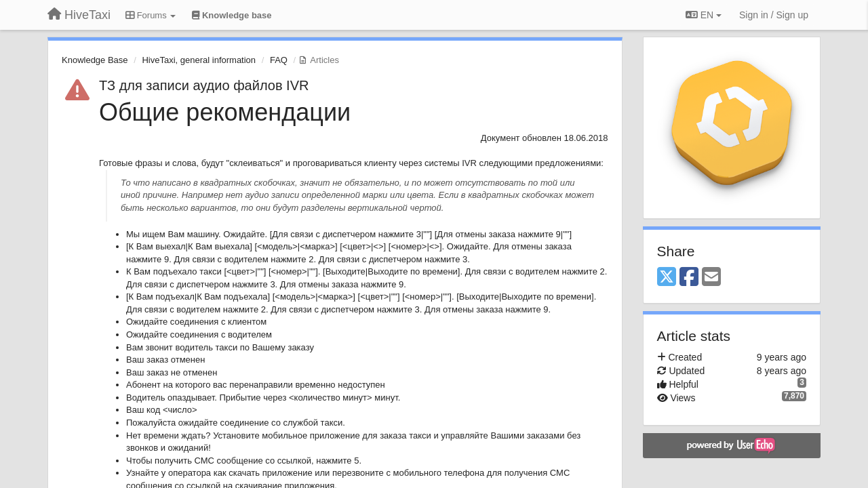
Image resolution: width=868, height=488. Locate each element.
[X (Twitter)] (667, 278)
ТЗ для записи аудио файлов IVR (204, 85)
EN (704, 15)
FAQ (279, 60)
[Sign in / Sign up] (774, 15)
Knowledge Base (95, 60)
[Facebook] (689, 278)
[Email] (711, 278)
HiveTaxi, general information (199, 60)
